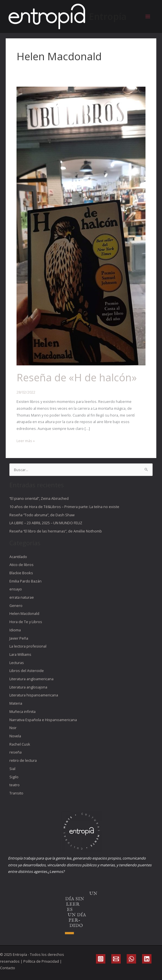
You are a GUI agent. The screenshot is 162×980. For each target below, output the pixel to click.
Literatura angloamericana (31, 679)
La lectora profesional (28, 646)
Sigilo (14, 777)
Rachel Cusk (20, 744)
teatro (15, 785)
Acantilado (18, 557)
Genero (16, 606)
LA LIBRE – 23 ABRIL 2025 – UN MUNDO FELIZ (46, 523)
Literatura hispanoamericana (34, 695)
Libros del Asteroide (27, 671)
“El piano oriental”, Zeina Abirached (39, 498)
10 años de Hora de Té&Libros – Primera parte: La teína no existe (64, 507)
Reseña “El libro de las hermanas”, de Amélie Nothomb (56, 531)
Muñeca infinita (22, 711)
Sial (12, 769)
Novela (15, 736)
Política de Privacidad (41, 961)
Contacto (8, 968)
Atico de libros (21, 565)
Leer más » (26, 440)
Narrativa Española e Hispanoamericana (43, 720)
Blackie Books (21, 573)
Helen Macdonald (24, 613)
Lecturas (17, 663)
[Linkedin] (147, 959)
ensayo (16, 589)
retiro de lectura (23, 760)
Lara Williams (20, 654)
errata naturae (22, 597)
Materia (16, 703)
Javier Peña (19, 638)
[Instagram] (101, 959)
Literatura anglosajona (28, 687)
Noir (13, 728)
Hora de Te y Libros (26, 622)
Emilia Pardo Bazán (25, 581)
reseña (16, 752)
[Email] (116, 959)
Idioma (15, 630)
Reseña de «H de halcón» (77, 377)
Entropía (108, 16)
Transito (16, 793)
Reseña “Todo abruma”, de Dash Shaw (42, 515)
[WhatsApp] (131, 959)
